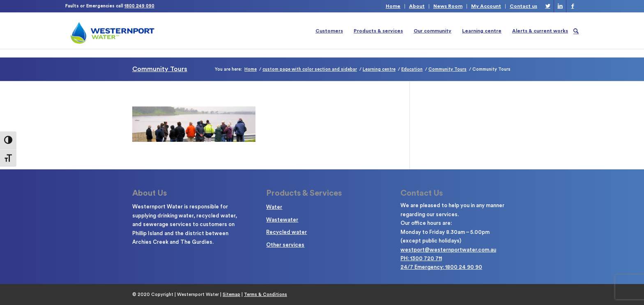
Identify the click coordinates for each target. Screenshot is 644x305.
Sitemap (231, 295)
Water (274, 207)
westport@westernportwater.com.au (448, 250)
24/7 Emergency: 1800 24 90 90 (441, 267)
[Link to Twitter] (548, 6)
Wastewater (282, 220)
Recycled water (286, 232)
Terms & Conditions (266, 295)
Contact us (523, 6)
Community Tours (160, 69)
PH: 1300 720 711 (421, 258)
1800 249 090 (139, 6)
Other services (285, 245)
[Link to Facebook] (573, 6)
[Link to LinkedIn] (560, 6)
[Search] (576, 31)
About (417, 6)
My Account (486, 6)
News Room (448, 6)
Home (393, 6)
